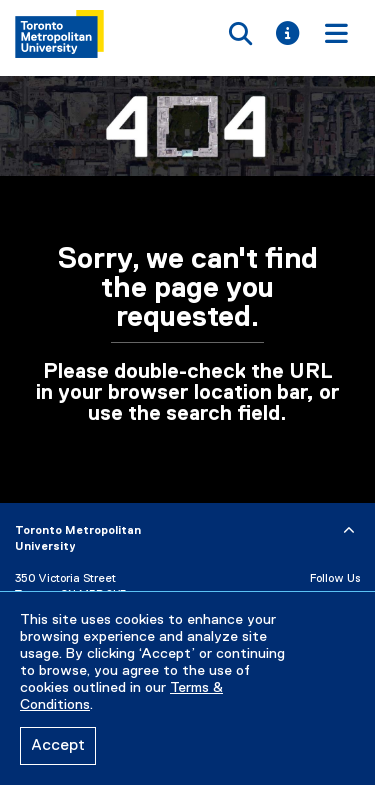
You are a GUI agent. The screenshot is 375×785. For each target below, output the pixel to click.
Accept (58, 746)
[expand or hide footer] (349, 531)
